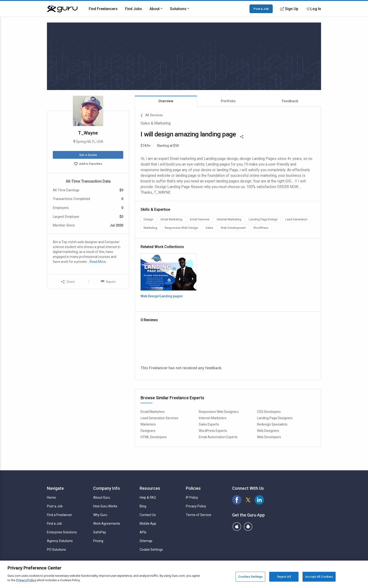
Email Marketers (153, 412)
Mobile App (148, 524)
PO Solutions (56, 550)
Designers (148, 431)
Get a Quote (88, 155)
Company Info (107, 488)
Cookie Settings (151, 550)
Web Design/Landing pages (162, 296)
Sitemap (146, 541)
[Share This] (242, 136)
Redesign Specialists (272, 424)
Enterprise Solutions (62, 532)
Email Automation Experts (218, 437)
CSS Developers (269, 412)
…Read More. (97, 262)
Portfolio (228, 101)
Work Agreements (107, 524)
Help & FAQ (148, 498)
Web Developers (269, 437)
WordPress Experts (213, 431)
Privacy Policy (196, 506)
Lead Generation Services (159, 418)
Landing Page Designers (275, 418)
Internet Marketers (213, 418)
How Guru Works (105, 506)
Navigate (55, 488)
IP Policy (192, 498)
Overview (166, 101)
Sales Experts (209, 424)
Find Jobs (134, 9)
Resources (150, 488)
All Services (152, 116)
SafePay (100, 532)
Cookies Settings (250, 577)
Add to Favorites (88, 164)
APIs (143, 532)
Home (51, 498)
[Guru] (62, 9)
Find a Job (54, 524)
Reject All (284, 577)
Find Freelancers (103, 9)
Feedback (290, 101)
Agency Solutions (60, 541)
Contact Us (148, 515)
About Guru (102, 498)
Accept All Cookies (319, 577)
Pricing (98, 541)
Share (68, 282)
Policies (193, 488)
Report (108, 282)
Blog (143, 506)
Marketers (148, 424)
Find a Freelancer (59, 515)
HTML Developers (154, 437)
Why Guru (100, 515)
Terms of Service (199, 515)
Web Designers (268, 431)
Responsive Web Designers (219, 412)
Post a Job (261, 9)
